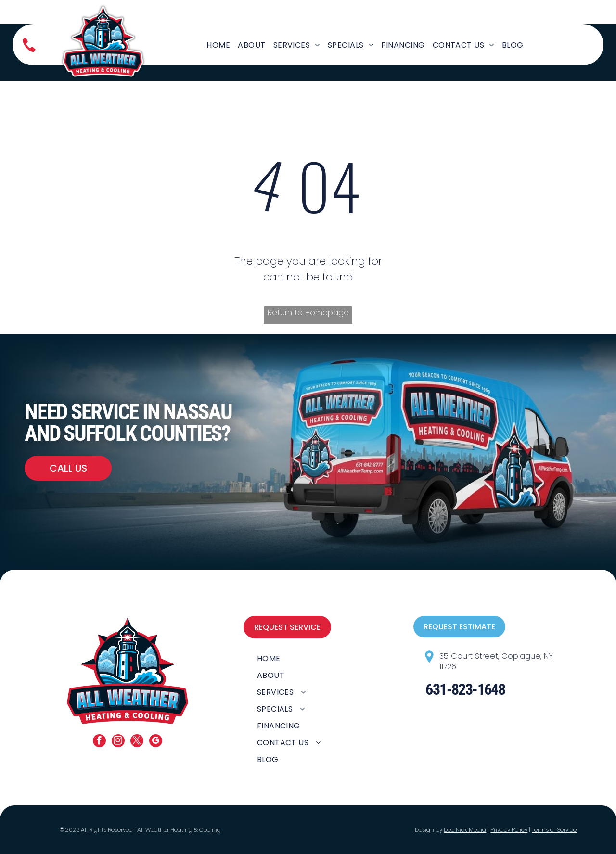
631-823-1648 (465, 689)
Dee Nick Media (465, 830)
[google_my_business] (156, 742)
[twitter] (137, 742)
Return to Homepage (308, 312)
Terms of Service (554, 830)
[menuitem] (218, 45)
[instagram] (118, 742)
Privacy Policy (509, 830)
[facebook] (99, 742)
